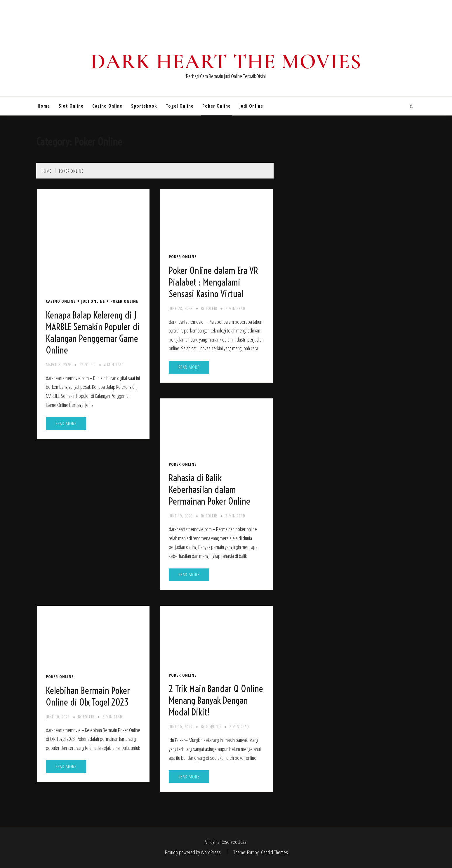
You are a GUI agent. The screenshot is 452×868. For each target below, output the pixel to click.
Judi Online (251, 106)
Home (44, 106)
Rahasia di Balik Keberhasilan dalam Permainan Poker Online (210, 489)
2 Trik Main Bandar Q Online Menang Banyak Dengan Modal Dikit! (216, 700)
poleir (90, 365)
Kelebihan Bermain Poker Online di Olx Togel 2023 (88, 696)
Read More (66, 423)
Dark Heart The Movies (226, 62)
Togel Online (180, 106)
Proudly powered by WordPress (193, 852)
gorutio (213, 727)
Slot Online (71, 106)
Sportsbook (144, 106)
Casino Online (107, 106)
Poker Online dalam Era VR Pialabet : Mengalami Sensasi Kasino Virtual (213, 282)
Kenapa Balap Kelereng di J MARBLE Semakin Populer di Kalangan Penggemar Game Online (93, 332)
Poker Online (217, 106)
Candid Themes (274, 852)
